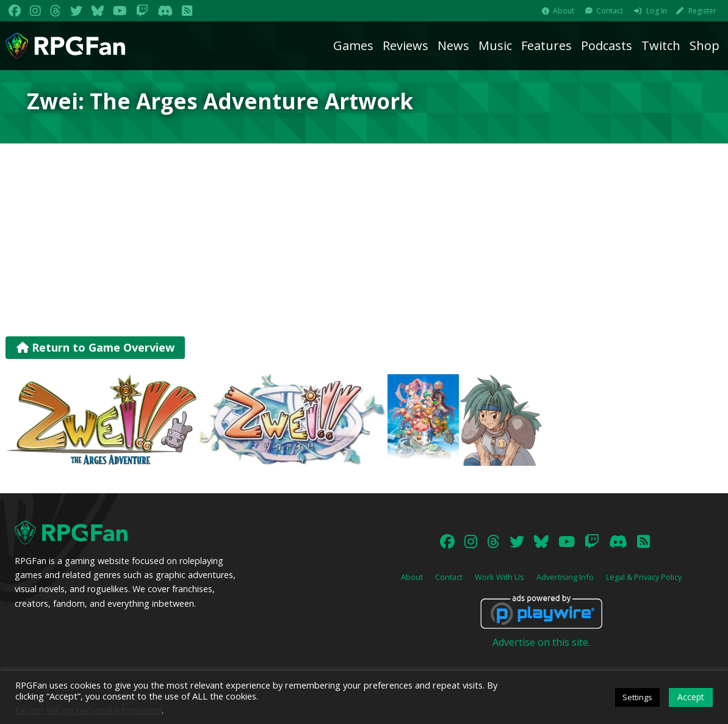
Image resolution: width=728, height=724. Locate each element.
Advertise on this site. (541, 642)
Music (495, 45)
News (453, 45)
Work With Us (499, 577)
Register (702, 11)
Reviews (405, 45)
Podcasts (607, 45)
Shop (705, 45)
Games (353, 45)
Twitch (661, 45)
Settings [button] (637, 697)
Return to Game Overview (96, 347)
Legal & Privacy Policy (644, 577)
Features (546, 45)
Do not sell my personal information (88, 710)
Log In (657, 11)
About (564, 11)
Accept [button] (691, 697)
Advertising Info (565, 577)
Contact (610, 11)
